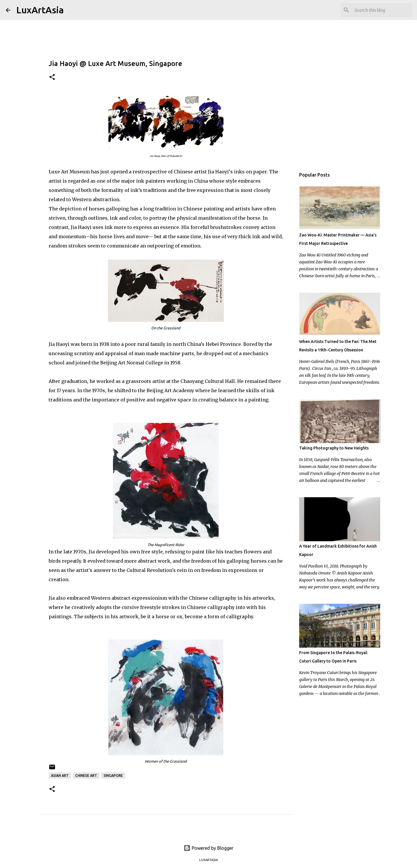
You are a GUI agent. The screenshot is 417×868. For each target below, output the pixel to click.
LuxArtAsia (40, 10)
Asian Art (60, 776)
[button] (52, 77)
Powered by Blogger (209, 848)
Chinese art (86, 776)
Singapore (113, 776)
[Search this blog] (382, 10)
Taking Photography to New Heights (334, 448)
